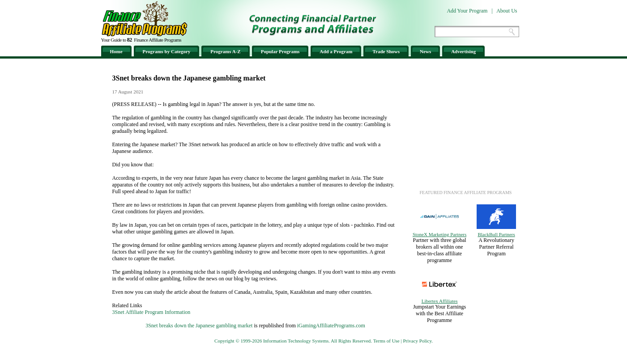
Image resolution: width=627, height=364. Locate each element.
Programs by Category (167, 51)
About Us (507, 11)
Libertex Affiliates (440, 301)
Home (116, 51)
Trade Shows (386, 51)
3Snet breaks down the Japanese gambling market (199, 326)
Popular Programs (280, 51)
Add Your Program (467, 11)
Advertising (463, 51)
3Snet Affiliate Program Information (151, 312)
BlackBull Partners (496, 234)
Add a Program (336, 51)
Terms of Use (386, 341)
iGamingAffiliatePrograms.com (331, 326)
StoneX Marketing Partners (439, 234)
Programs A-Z (225, 51)
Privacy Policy (417, 341)
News (425, 51)
